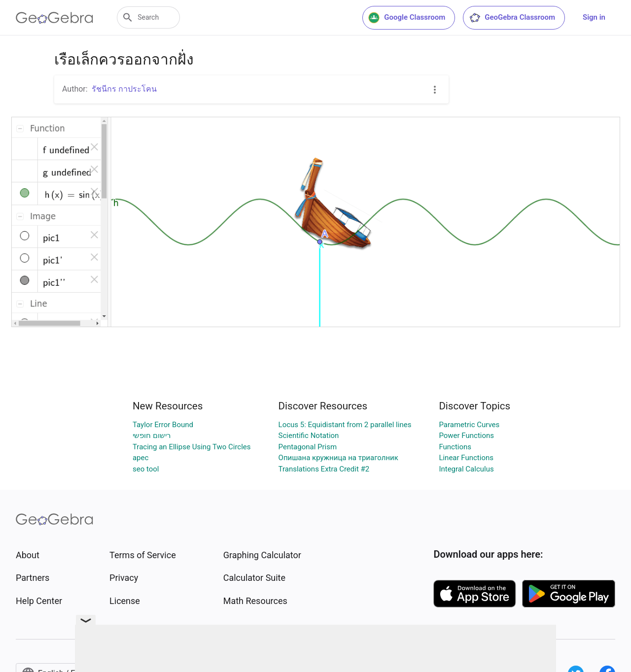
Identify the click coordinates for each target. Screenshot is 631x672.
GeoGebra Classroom (512, 18)
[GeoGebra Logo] (54, 18)
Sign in (594, 17)
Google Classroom (407, 18)
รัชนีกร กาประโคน (124, 89)
